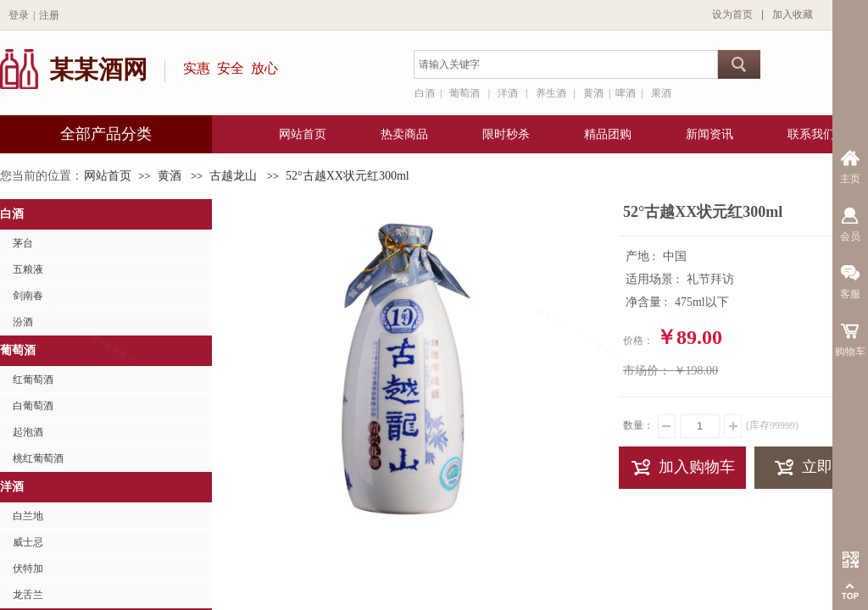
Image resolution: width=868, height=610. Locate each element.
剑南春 (28, 296)
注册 (49, 15)
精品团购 (608, 134)
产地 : (642, 256)
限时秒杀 (506, 134)
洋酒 (12, 487)
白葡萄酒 (33, 406)
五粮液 (28, 269)
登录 (19, 15)
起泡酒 (28, 432)
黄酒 (170, 176)
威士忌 (28, 542)
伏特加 (28, 568)
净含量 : (648, 302)
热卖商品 (404, 134)
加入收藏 (793, 14)
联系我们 (811, 134)
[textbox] (566, 64)
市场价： (647, 371)
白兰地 (28, 516)
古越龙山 (233, 176)
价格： (638, 341)
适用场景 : (654, 279)
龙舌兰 (28, 595)
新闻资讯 (709, 134)
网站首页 (108, 176)
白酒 (12, 214)
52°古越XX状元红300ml (348, 176)
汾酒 (23, 322)
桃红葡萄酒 (38, 458)
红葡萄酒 (33, 380)
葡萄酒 (18, 350)
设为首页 (732, 14)
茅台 (23, 243)
